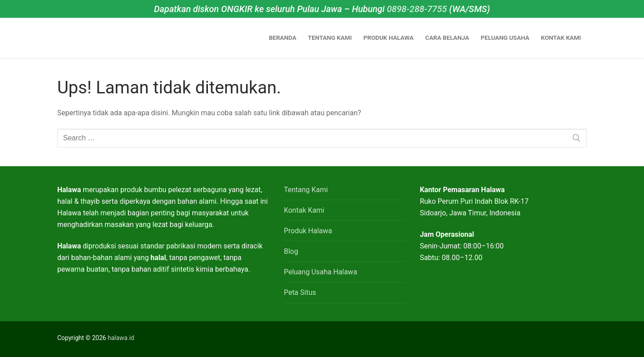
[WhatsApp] (443, 339)
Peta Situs (300, 292)
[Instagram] (458, 339)
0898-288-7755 (417, 9)
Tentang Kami (306, 190)
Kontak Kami (304, 210)
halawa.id (121, 338)
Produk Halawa (308, 231)
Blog (291, 251)
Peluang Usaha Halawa (321, 272)
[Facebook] (472, 339)
